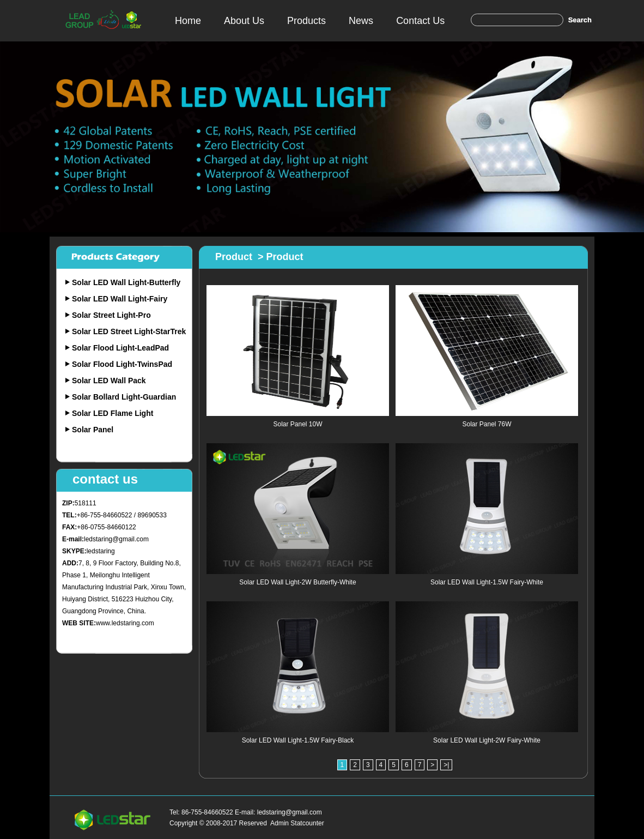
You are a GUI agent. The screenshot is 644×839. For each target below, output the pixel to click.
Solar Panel (93, 430)
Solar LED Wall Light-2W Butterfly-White (297, 582)
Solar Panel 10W (297, 424)
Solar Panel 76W (487, 424)
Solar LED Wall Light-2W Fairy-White (487, 740)
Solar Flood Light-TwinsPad (122, 364)
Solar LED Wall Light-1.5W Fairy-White (487, 582)
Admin (280, 823)
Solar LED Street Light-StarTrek (129, 331)
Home (188, 21)
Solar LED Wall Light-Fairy (120, 299)
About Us (244, 21)
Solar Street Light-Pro (111, 315)
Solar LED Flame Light (113, 413)
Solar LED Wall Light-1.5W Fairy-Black (298, 740)
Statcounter (307, 823)
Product (234, 257)
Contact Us (420, 21)
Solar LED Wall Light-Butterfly (126, 282)
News (361, 21)
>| (446, 765)
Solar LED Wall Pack (109, 381)
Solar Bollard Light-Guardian (124, 397)
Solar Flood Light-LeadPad (120, 348)
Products (306, 21)
